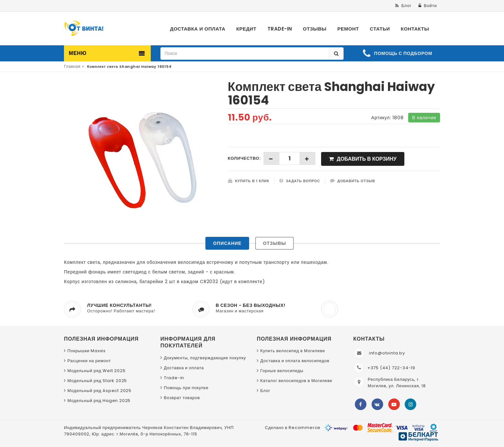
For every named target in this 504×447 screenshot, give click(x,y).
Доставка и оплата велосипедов (295, 361)
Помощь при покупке (186, 388)
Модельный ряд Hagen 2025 (99, 401)
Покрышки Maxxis (87, 351)
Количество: (244, 158)
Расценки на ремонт (89, 361)
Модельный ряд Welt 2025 (97, 371)
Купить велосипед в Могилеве (293, 351)
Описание (227, 243)
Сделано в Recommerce (293, 428)
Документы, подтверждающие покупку (205, 358)
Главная (72, 66)
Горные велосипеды (282, 371)
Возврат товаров (182, 398)
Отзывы (274, 243)
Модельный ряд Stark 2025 (97, 381)
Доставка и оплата (184, 368)
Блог (265, 391)
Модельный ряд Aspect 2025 (99, 391)
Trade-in (174, 378)
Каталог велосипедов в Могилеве (296, 381)
